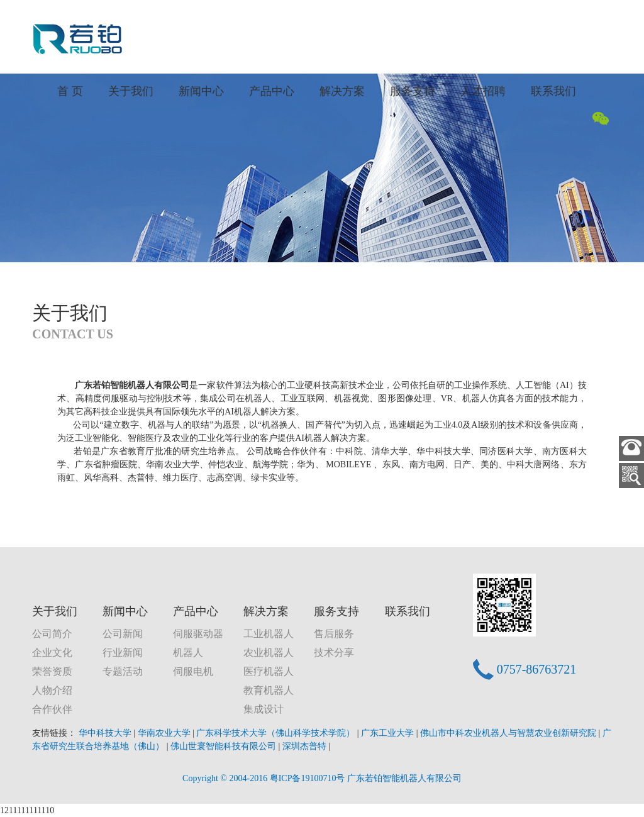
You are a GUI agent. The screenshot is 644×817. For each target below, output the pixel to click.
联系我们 (553, 91)
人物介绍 (52, 690)
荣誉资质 (52, 671)
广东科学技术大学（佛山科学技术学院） (277, 733)
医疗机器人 (269, 671)
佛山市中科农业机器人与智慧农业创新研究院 (509, 733)
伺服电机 (193, 671)
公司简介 (52, 634)
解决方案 (342, 91)
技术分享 (334, 653)
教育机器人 (269, 690)
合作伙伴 (52, 709)
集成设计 (264, 709)
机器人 (188, 653)
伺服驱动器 (198, 634)
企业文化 (52, 653)
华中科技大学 (106, 733)
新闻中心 (201, 91)
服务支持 (413, 91)
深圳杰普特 (306, 746)
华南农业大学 (165, 733)
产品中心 (272, 91)
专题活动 (123, 671)
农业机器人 (269, 653)
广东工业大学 (389, 733)
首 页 (70, 91)
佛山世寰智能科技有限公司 (225, 746)
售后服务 (334, 634)
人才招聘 (483, 91)
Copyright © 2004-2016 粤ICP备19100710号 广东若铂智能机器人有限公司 (322, 778)
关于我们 (131, 91)
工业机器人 (269, 634)
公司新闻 (123, 634)
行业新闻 (123, 653)
